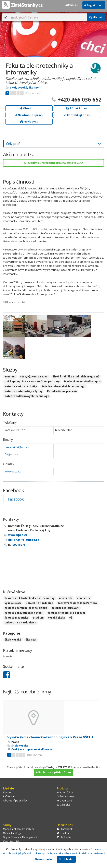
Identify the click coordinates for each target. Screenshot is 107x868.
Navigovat (29, 121)
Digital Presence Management (20, 837)
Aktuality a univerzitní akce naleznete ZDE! (53, 163)
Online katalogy (66, 796)
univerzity (84, 598)
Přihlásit (73, 5)
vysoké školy (13, 603)
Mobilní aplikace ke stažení (18, 829)
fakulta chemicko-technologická (26, 608)
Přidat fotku (77, 108)
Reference (9, 796)
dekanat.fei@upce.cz (18, 447)
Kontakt (7, 792)
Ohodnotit (29, 108)
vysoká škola (56, 618)
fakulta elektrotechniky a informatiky (30, 598)
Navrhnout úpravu (29, 115)
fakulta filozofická (17, 618)
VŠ (71, 618)
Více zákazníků (11, 841)
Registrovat (94, 5)
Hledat (96, 17)
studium (38, 618)
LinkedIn (64, 837)
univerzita (66, 598)
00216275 (19, 545)
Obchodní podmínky (15, 801)
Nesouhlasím (44, 859)
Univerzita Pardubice (39, 603)
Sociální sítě (63, 805)
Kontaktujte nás (77, 115)
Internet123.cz (65, 792)
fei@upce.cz (12, 454)
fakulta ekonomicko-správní (66, 613)
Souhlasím (66, 859)
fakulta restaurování (65, 608)
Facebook (16, 499)
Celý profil (14, 144)
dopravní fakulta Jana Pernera (77, 603)
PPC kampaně (65, 801)
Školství (34, 87)
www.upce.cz (13, 471)
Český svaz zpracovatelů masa (32, 749)
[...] (48, 17)
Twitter (63, 833)
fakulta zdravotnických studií (24, 613)
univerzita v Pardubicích (20, 623)
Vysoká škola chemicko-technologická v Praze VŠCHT (51, 737)
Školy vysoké (19, 87)
